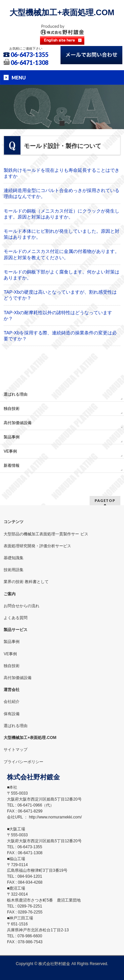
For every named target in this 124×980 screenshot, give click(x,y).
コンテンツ (14, 522)
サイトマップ (16, 750)
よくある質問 (16, 618)
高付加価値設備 (18, 423)
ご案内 (10, 594)
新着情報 (12, 465)
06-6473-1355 (29, 55)
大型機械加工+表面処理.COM (62, 12)
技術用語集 (14, 570)
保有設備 (12, 714)
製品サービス (16, 630)
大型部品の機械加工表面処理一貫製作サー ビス (46, 534)
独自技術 (12, 409)
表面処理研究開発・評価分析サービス (37, 546)
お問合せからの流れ (21, 606)
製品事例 (12, 437)
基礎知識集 (14, 558)
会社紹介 (12, 702)
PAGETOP (105, 500)
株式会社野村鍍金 (54, 964)
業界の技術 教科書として (26, 582)
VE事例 (10, 451)
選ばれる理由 (16, 394)
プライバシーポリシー (23, 762)
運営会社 (12, 690)
